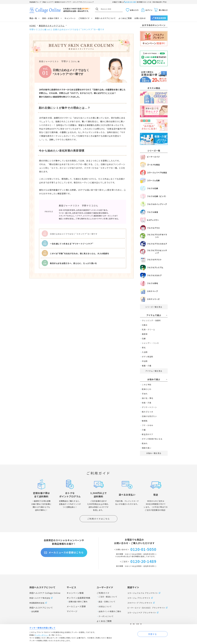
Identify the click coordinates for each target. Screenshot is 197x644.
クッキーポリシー (42, 635)
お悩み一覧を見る (154, 453)
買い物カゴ (163, 10)
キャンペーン (70, 18)
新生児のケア (147, 434)
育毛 (144, 348)
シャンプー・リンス (150, 343)
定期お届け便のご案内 (78, 602)
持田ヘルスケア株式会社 (40, 598)
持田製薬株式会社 (37, 603)
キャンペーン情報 (75, 593)
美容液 (145, 334)
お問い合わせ (140, 18)
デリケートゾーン (149, 407)
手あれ (145, 394)
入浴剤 (145, 352)
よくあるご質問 (125, 18)
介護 (144, 430)
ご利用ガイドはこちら (98, 519)
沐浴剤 (145, 361)
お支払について (105, 606)
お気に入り (134, 10)
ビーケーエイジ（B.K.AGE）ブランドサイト (146, 608)
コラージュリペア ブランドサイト (142, 613)
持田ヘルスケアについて (105, 18)
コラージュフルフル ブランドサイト (143, 593)
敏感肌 (145, 421)
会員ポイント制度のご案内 (110, 611)
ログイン (149, 10)
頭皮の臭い (147, 448)
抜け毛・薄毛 (147, 398)
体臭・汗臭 (147, 403)
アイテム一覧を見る (154, 371)
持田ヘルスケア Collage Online (45, 593)
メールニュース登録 (76, 606)
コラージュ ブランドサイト (139, 598)
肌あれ (145, 443)
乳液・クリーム (148, 329)
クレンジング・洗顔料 (151, 320)
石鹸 (144, 339)
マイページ (72, 611)
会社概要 (35, 611)
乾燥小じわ (147, 389)
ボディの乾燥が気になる (152, 439)
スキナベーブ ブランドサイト (140, 603)
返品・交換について (107, 602)
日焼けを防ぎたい (149, 416)
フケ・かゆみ (147, 425)
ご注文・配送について (108, 597)
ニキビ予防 (147, 385)
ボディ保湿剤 (147, 357)
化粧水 (145, 325)
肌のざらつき (147, 412)
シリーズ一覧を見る (154, 307)
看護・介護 (147, 366)
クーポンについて (106, 616)
